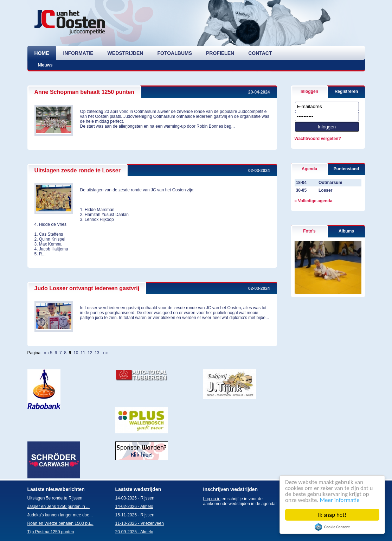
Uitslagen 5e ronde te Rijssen (55, 498)
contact (260, 53)
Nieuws (45, 65)
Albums (346, 231)
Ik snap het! (332, 515)
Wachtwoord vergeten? (318, 139)
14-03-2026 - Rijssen (135, 498)
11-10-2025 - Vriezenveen (140, 523)
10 (76, 353)
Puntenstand (346, 169)
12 (90, 353)
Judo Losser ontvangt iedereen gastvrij (87, 288)
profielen (220, 53)
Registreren (346, 91)
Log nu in (212, 499)
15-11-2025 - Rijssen (135, 515)
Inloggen (309, 91)
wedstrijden (126, 53)
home (42, 53)
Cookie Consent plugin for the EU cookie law (332, 527)
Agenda (309, 169)
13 (97, 353)
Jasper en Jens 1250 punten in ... (59, 507)
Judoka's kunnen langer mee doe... (60, 515)
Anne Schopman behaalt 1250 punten (85, 92)
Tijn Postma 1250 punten (51, 532)
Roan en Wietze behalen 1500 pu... (60, 523)
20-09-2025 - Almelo (134, 532)
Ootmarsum (330, 183)
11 (83, 353)
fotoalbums (175, 53)
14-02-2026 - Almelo (134, 507)
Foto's (309, 231)
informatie (78, 53)
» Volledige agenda (314, 201)
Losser (325, 190)
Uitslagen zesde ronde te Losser (78, 170)
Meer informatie (340, 500)
